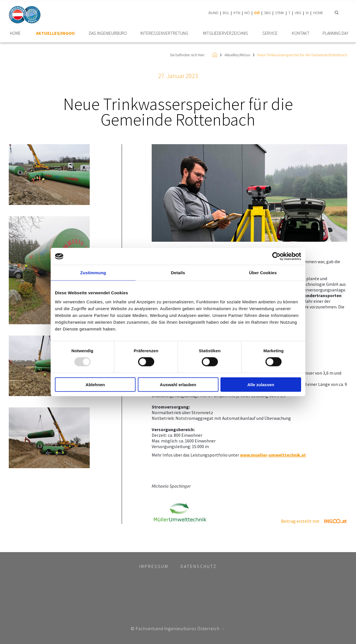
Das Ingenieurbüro (108, 33)
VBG (298, 13)
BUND (214, 13)
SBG (267, 13)
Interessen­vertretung (164, 33)
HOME (318, 13)
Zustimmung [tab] (93, 273)
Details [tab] (178, 273)
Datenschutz (199, 566)
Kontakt (301, 33)
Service (270, 33)
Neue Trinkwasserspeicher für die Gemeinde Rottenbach (302, 55)
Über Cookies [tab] (263, 273)
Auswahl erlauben (178, 384)
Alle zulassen (261, 384)
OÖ (257, 13)
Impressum (154, 566)
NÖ (247, 13)
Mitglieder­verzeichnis (226, 33)
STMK (280, 13)
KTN (237, 13)
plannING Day (335, 33)
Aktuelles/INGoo (55, 33)
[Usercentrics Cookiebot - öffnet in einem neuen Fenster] (276, 256)
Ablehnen (95, 384)
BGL (226, 13)
